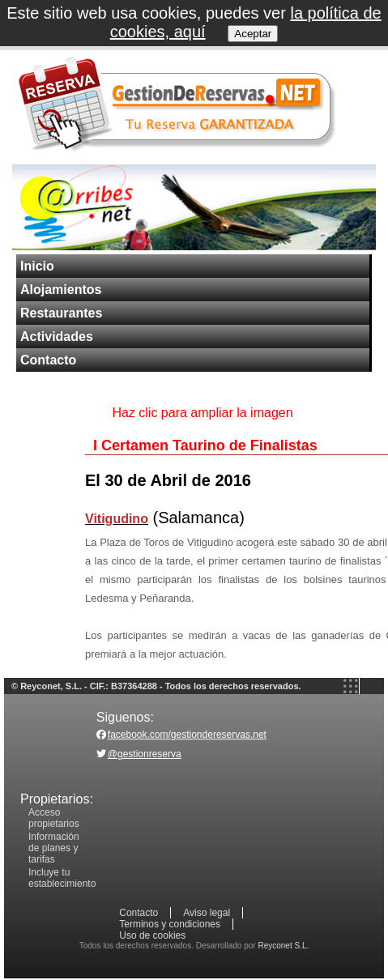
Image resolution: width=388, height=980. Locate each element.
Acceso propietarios (54, 818)
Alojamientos (61, 290)
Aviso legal (207, 913)
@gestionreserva (145, 754)
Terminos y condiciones (170, 924)
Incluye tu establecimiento (62, 878)
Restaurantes (61, 313)
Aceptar (253, 34)
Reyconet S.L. (283, 946)
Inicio (37, 266)
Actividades (57, 337)
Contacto (48, 360)
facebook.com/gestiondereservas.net (187, 735)
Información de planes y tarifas (54, 848)
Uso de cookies (152, 935)
